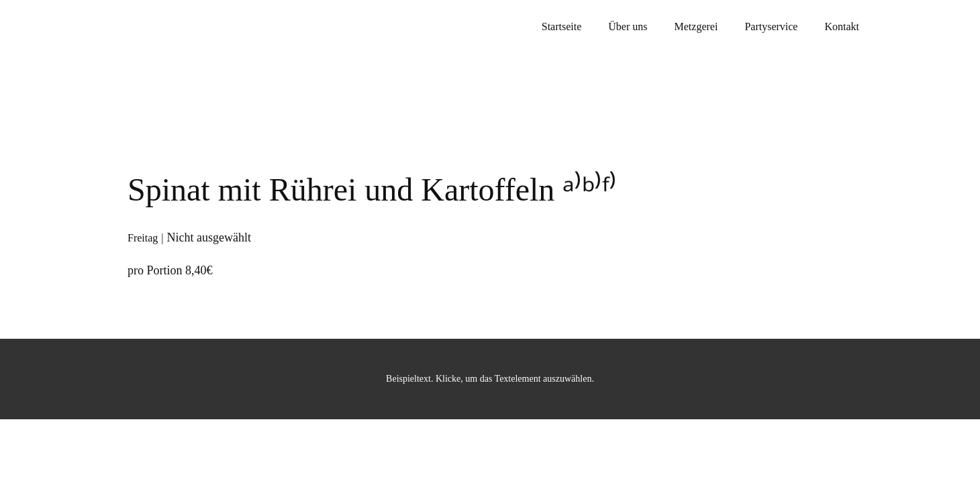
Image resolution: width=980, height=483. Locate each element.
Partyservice (771, 26)
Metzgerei (696, 26)
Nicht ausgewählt (209, 237)
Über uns (628, 26)
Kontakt (842, 26)
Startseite (562, 26)
